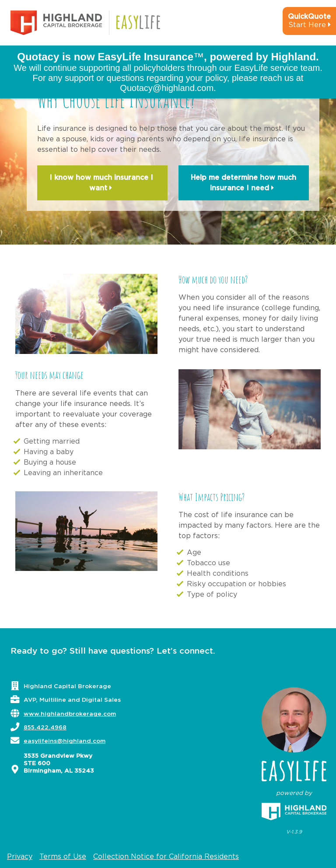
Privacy (20, 857)
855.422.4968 (45, 728)
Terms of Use (63, 857)
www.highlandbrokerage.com (70, 714)
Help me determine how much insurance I (243, 184)
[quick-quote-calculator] (297, 24)
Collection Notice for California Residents (166, 857)
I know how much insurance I (102, 184)
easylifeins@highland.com (65, 741)
